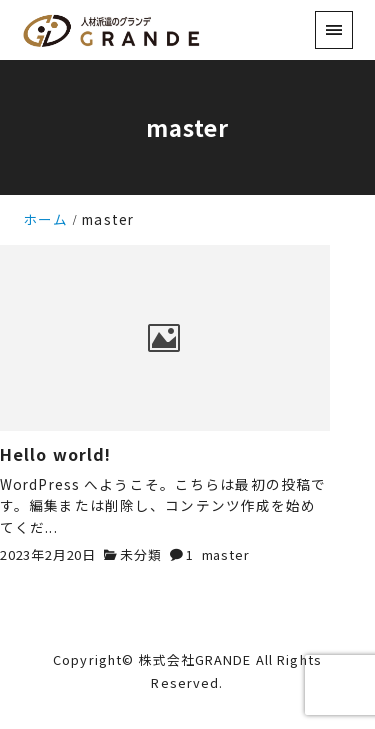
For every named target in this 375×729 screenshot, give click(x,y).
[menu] (333, 29)
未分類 (140, 554)
